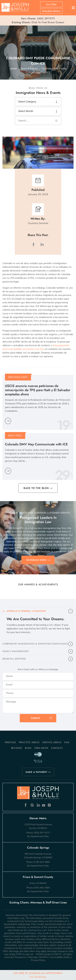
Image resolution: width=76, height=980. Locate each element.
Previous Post (18, 377)
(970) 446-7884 (42, 888)
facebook (34, 244)
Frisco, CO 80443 (38, 883)
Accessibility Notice (60, 957)
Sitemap (33, 957)
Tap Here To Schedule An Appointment (38, 975)
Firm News (41, 748)
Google (32, 805)
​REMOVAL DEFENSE (14, 659)
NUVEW (43, 957)
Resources (21, 957)
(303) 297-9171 (46, 19)
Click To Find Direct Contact (38, 22)
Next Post (15, 436)
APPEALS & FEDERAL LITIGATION (26, 611)
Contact (57, 748)
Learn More (8, 421)
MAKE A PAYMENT (36, 772)
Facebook (26, 805)
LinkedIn (42, 244)
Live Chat (51, 4)
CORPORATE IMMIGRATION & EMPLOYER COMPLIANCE (35, 644)
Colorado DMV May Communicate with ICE (36, 444)
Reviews (17, 748)
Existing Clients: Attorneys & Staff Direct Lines (38, 902)
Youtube (44, 805)
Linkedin (38, 805)
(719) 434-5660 (42, 862)
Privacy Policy (38, 960)
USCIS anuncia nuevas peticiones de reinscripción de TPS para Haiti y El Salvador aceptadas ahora (38, 390)
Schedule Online (51, 11)
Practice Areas (29, 742)
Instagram (50, 805)
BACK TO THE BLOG (36, 488)
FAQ (67, 742)
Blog (28, 748)
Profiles (10, 742)
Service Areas (52, 742)
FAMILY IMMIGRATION (16, 651)
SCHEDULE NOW (36, 560)
